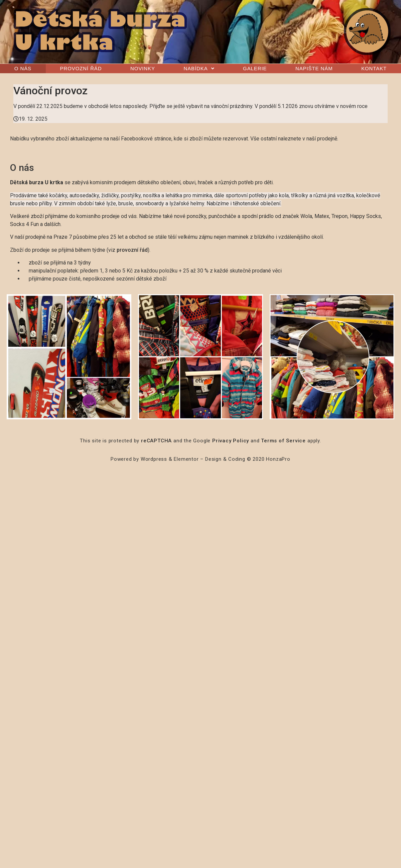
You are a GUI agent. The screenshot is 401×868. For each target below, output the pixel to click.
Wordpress (154, 459)
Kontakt (374, 68)
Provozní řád (81, 68)
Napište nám (314, 68)
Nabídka (199, 68)
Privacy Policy (231, 441)
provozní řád (132, 250)
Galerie (255, 68)
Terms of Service (283, 441)
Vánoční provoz (50, 91)
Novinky (143, 68)
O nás (23, 68)
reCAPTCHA (156, 441)
